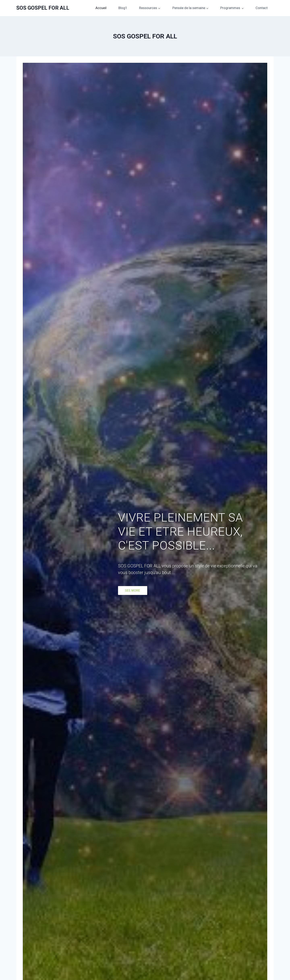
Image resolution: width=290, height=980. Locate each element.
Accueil (101, 8)
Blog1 (123, 8)
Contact (262, 8)
